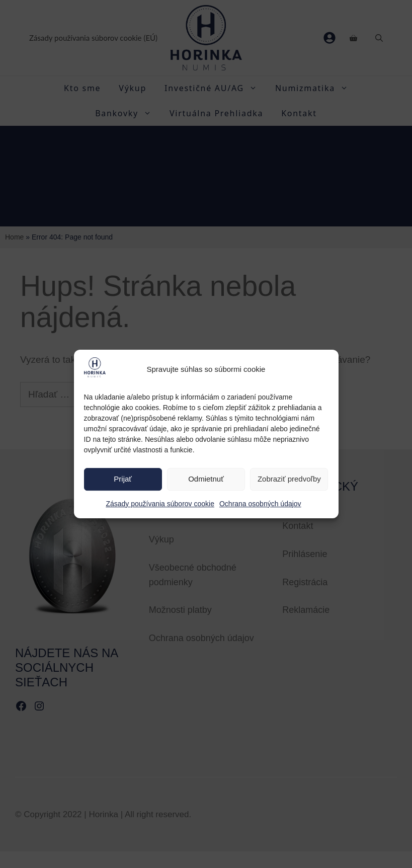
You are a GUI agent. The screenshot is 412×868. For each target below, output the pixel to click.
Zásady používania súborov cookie (160, 504)
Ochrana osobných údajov (260, 504)
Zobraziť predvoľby (289, 479)
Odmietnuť (206, 479)
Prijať (123, 479)
